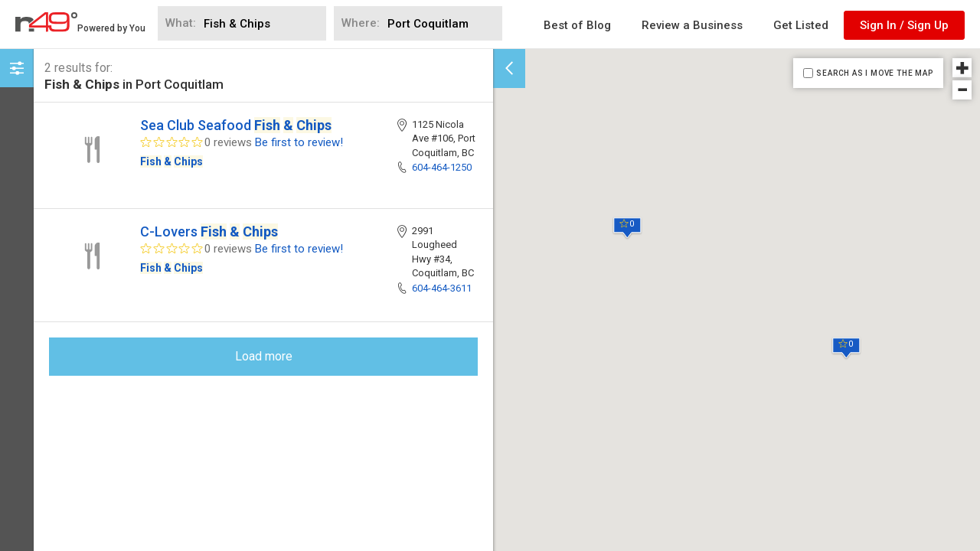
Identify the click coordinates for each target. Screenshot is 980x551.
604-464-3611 (442, 288)
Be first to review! (299, 142)
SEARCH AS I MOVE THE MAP (874, 73)
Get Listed (801, 25)
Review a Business (692, 25)
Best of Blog (577, 25)
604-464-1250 (442, 167)
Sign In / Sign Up (904, 25)
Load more (264, 356)
